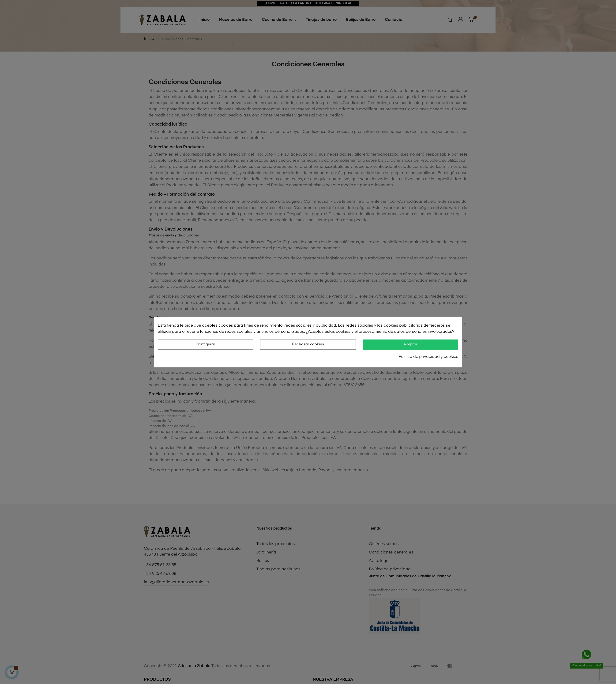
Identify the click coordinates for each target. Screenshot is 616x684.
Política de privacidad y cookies (428, 357)
